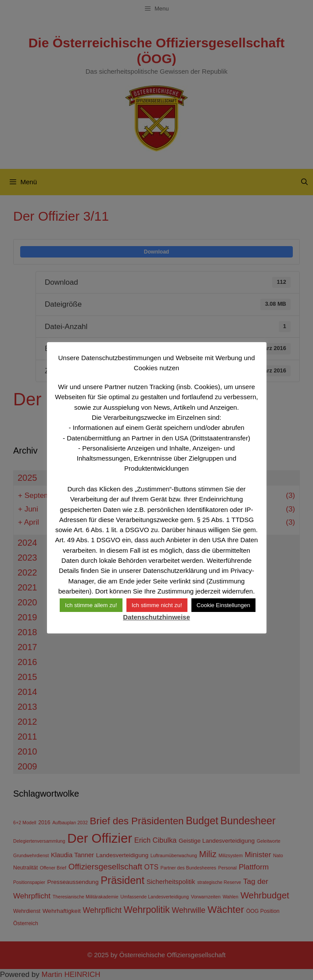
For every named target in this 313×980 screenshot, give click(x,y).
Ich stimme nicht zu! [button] (157, 605)
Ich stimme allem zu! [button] (91, 605)
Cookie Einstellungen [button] (223, 605)
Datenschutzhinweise (156, 617)
